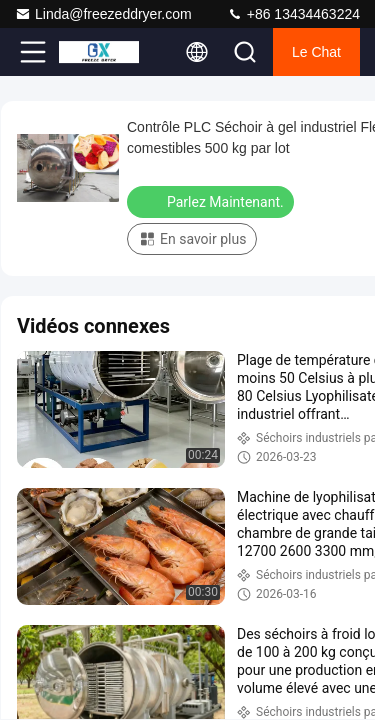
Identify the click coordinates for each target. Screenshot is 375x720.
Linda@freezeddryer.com (103, 14)
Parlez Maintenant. (212, 201)
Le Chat (316, 52)
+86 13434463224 (293, 14)
